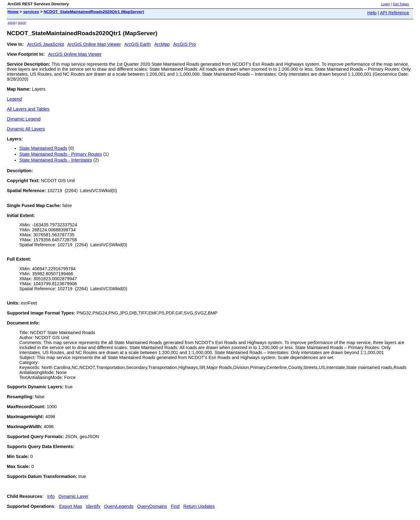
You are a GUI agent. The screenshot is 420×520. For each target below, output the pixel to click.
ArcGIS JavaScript (45, 44)
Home (13, 12)
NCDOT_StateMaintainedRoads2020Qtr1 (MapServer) (94, 12)
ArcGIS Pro (185, 44)
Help (372, 13)
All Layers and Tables (28, 109)
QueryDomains (152, 506)
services (31, 12)
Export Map (71, 506)
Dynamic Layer (74, 496)
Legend (14, 99)
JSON (12, 23)
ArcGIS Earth (138, 44)
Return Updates (199, 506)
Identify (93, 506)
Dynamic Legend (24, 119)
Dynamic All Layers (26, 129)
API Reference (394, 13)
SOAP (22, 23)
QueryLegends (119, 506)
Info (51, 496)
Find (175, 506)
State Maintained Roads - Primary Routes (61, 154)
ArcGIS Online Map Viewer (94, 44)
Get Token (401, 4)
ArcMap (162, 44)
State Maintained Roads (43, 148)
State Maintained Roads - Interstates (56, 160)
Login (385, 4)
